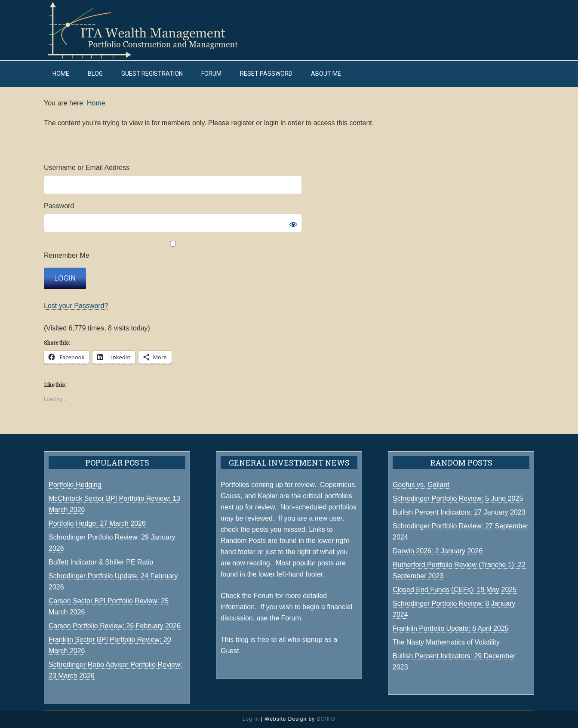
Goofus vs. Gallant (421, 485)
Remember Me (173, 250)
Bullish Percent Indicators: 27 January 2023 (459, 512)
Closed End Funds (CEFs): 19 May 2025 (455, 590)
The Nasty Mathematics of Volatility (446, 642)
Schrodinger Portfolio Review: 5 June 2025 (458, 498)
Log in (251, 719)
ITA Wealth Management (151, 30)
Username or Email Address (87, 168)
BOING (326, 719)
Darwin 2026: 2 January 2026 (438, 551)
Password (59, 206)
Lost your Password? (76, 306)
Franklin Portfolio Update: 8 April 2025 (450, 628)
